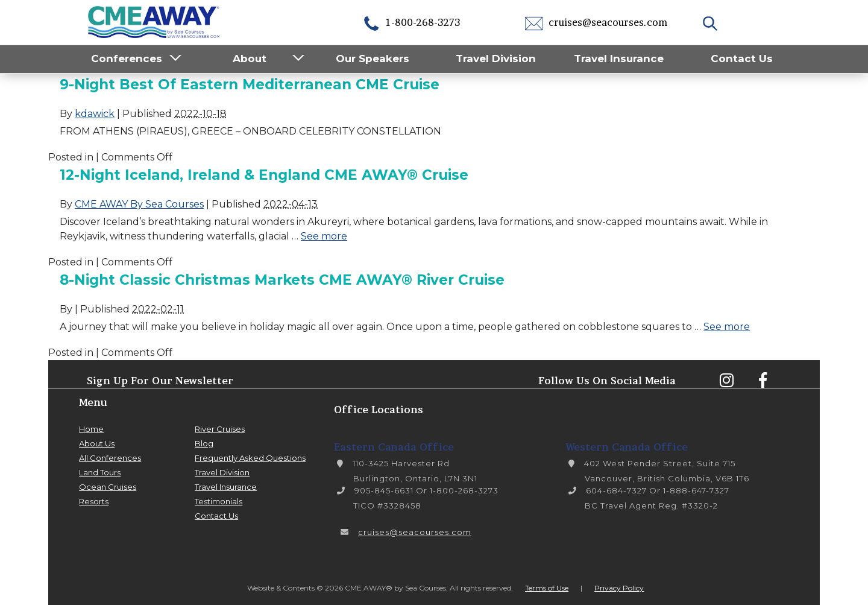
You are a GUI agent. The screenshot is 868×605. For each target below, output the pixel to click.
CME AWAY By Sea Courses (139, 204)
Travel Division (496, 59)
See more (324, 236)
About (250, 59)
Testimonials (219, 501)
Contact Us (742, 59)
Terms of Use (547, 588)
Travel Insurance (619, 59)
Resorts (94, 501)
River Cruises (220, 429)
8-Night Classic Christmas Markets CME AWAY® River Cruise (282, 280)
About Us (97, 443)
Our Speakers (373, 59)
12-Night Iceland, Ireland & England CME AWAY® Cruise (264, 175)
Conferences (127, 59)
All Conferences (110, 458)
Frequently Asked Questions (250, 458)
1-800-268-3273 (411, 22)
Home (91, 429)
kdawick (95, 114)
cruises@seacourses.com (596, 22)
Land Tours (100, 472)
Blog (204, 443)
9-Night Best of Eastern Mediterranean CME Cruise (250, 84)
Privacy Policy (619, 588)
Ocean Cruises (108, 487)
